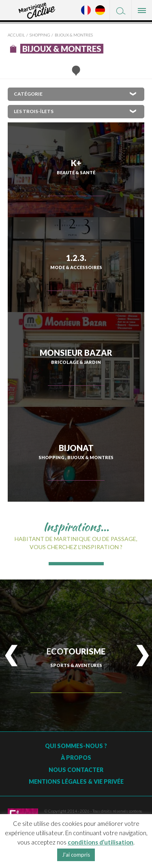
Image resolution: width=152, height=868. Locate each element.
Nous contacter (76, 770)
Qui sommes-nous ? (76, 746)
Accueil (16, 35)
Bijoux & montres (74, 35)
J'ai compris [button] (76, 855)
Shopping (40, 35)
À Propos (76, 758)
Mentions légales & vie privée (76, 781)
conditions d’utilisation (101, 842)
